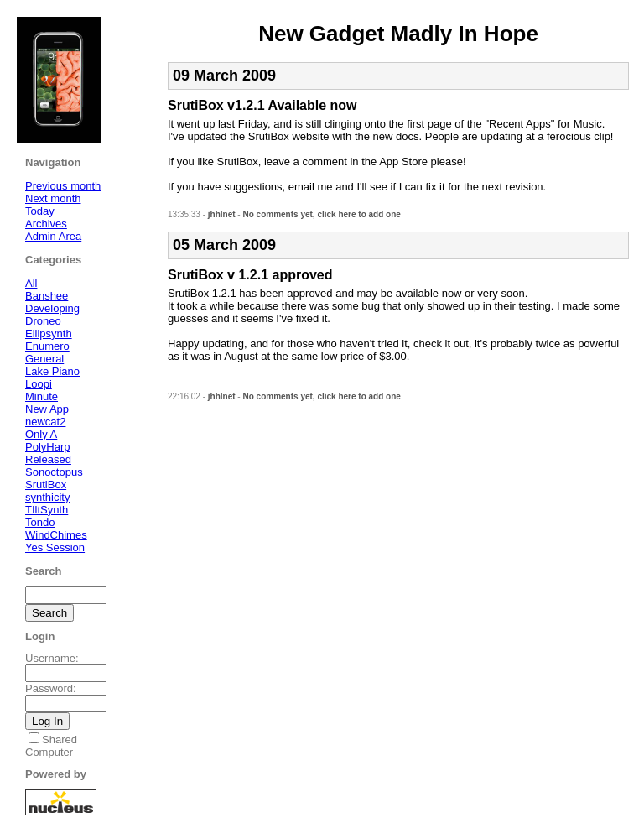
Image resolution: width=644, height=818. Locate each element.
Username (50, 658)
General (44, 359)
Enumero (47, 346)
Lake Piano (52, 371)
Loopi (39, 384)
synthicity (47, 497)
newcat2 (45, 422)
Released (48, 459)
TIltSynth (47, 510)
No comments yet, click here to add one (321, 214)
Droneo (43, 321)
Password (49, 688)
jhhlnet (222, 214)
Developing (52, 308)
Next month (53, 198)
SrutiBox (46, 485)
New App (47, 409)
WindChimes (56, 535)
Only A (41, 434)
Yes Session (55, 547)
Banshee (47, 296)
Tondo (40, 522)
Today (40, 211)
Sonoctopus (54, 472)
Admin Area (53, 236)
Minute (42, 396)
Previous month (63, 186)
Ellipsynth (49, 333)
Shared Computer (51, 746)
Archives (46, 224)
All (31, 283)
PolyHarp (47, 447)
